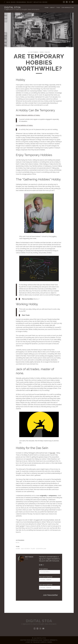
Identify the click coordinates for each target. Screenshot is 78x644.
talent (33, 549)
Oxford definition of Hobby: (24, 125)
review (45, 2)
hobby (18, 549)
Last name (46, 585)
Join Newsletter (68, 7)
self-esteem (25, 549)
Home (47, 7)
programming (21, 2)
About (52, 7)
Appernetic (53, 640)
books (13, 2)
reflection (38, 2)
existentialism (41, 549)
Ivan (42, 52)
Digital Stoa (12, 7)
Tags (58, 7)
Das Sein (52, 453)
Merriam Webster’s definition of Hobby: (28, 115)
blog (8, 2)
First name (46, 577)
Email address (43, 569)
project (30, 2)
